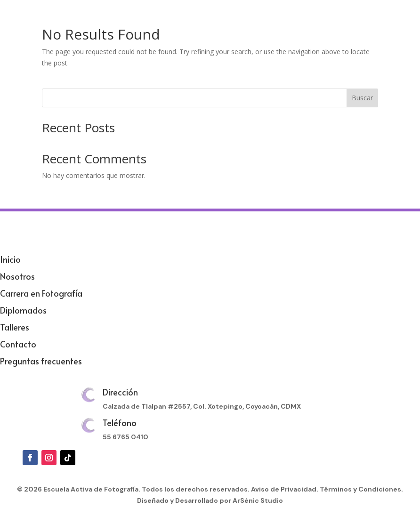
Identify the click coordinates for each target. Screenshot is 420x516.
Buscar (362, 98)
